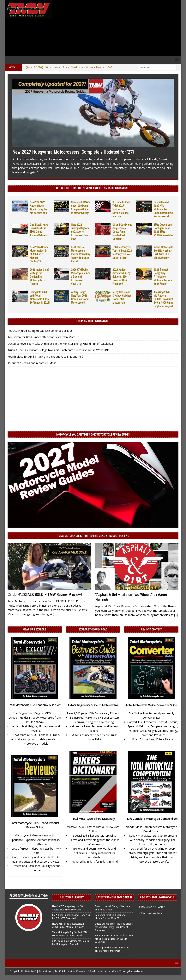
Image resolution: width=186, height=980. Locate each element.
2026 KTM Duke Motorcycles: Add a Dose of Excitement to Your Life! (81, 277)
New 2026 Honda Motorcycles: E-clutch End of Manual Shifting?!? (39, 254)
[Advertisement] (116, 28)
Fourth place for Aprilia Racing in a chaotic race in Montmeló (45, 357)
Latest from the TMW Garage (114, 897)
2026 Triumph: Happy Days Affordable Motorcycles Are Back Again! (163, 277)
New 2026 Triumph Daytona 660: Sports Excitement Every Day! (80, 232)
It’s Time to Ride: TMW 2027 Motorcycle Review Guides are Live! (121, 209)
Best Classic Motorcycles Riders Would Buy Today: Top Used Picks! (81, 254)
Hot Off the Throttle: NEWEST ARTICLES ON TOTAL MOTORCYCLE (93, 188)
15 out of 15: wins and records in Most (32, 363)
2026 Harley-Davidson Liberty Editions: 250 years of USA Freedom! (121, 277)
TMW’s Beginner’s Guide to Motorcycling (93, 705)
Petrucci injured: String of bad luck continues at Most (41, 331)
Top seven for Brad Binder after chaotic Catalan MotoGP (43, 337)
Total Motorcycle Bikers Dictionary (93, 819)
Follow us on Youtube (150, 913)
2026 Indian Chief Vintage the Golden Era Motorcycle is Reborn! (39, 277)
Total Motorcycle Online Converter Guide (151, 705)
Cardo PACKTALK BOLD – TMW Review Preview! (45, 595)
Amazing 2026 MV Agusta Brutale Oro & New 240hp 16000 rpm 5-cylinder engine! (163, 299)
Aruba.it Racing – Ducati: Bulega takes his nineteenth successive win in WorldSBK (58, 350)
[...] (39, 172)
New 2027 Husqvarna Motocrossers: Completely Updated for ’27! (73, 152)
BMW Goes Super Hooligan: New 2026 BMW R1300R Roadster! (71, 917)
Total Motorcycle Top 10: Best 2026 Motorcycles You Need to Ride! (70, 934)
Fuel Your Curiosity (72, 897)
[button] (176, 60)
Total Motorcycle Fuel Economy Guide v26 (35, 705)
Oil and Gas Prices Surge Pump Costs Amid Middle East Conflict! (122, 232)
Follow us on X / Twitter (151, 907)
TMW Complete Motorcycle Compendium (151, 819)
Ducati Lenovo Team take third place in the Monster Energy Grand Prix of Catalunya (60, 344)
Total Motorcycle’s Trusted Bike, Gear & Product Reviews (93, 536)
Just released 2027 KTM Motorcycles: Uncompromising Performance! (163, 209)
